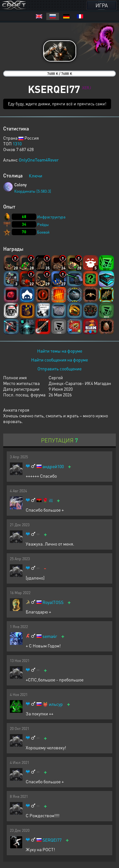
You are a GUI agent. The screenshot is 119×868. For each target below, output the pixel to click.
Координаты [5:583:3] (33, 191)
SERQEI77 (52, 840)
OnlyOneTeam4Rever (39, 160)
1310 (17, 143)
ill (51, 500)
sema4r (50, 636)
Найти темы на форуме (60, 351)
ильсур (56, 704)
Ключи (36, 176)
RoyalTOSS (53, 602)
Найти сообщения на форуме (60, 360)
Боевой (43, 232)
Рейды (43, 225)
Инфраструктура (51, 217)
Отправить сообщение (60, 368)
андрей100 (53, 466)
